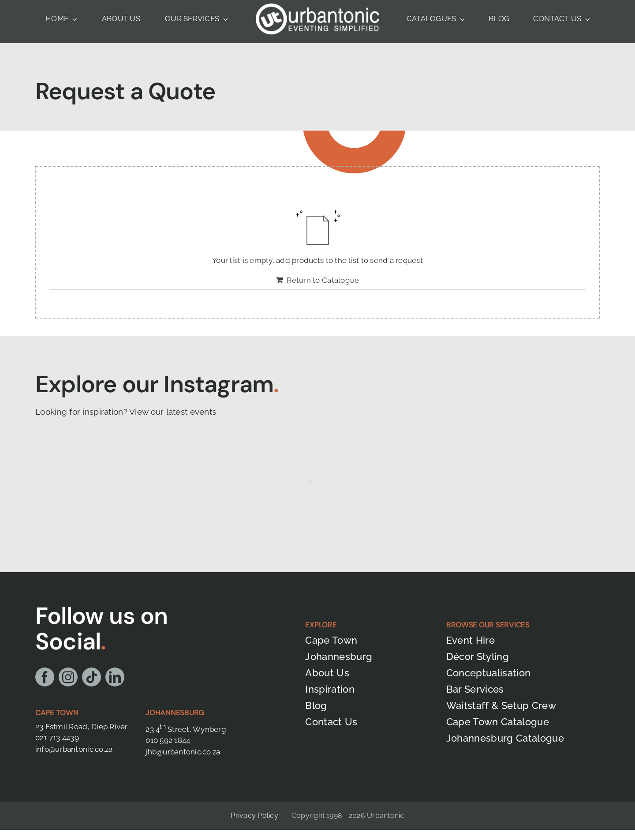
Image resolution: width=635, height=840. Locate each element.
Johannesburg (175, 712)
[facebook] (45, 677)
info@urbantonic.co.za (74, 749)
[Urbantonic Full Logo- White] (317, 7)
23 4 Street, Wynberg (186, 729)
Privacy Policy (254, 816)
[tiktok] (92, 677)
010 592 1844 (168, 740)
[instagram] (68, 677)
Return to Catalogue (323, 280)
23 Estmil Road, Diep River (82, 727)
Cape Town (57, 712)
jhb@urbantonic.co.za (183, 752)
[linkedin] (115, 677)
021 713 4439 (57, 738)
